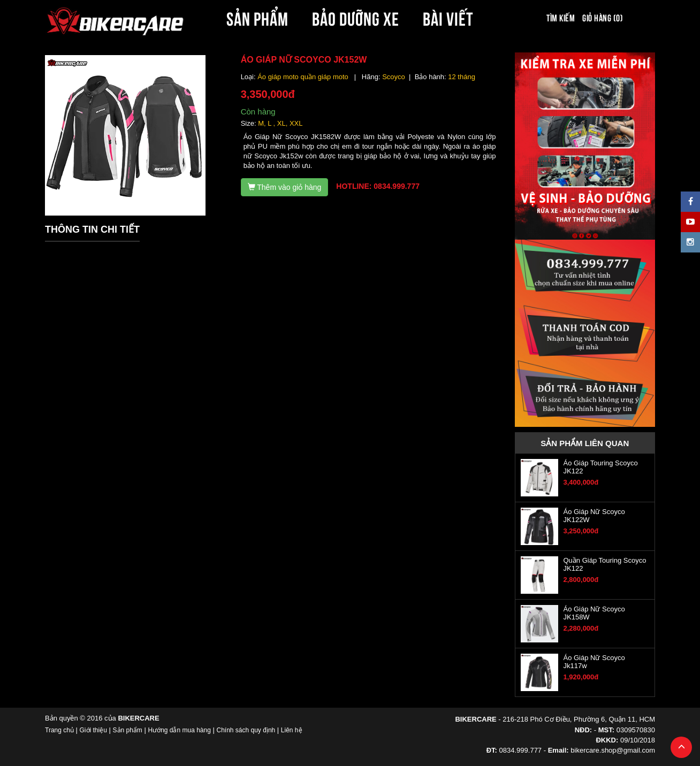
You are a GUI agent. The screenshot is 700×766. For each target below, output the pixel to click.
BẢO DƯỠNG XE (356, 17)
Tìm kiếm (561, 17)
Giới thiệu (93, 730)
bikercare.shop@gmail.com (613, 750)
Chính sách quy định (246, 730)
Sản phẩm (128, 730)
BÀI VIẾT (448, 17)
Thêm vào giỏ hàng (285, 187)
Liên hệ (292, 730)
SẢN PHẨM (257, 17)
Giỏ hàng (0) (603, 17)
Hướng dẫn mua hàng (179, 730)
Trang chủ (59, 730)
